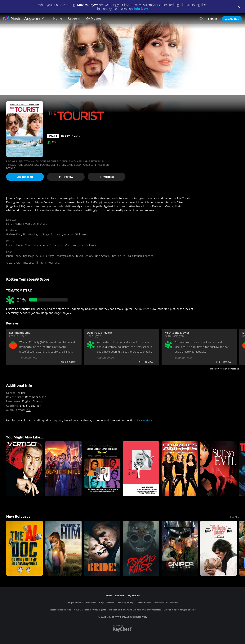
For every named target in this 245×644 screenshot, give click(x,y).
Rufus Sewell (101, 256)
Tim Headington (32, 234)
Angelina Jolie (29, 256)
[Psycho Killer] (141, 548)
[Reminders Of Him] (63, 548)
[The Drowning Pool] (141, 469)
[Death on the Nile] (63, 469)
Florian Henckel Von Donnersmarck (27, 224)
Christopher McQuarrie (64, 245)
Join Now (141, 9)
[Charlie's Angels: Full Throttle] (180, 469)
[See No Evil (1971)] (219, 469)
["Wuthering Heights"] (219, 548)
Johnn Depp (13, 256)
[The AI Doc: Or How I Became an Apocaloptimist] (24, 548)
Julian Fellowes (87, 245)
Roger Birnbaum (53, 234)
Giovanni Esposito (143, 256)
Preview (66, 177)
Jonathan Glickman (75, 234)
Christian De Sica (121, 256)
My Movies (93, 18)
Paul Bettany (46, 256)
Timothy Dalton (64, 256)
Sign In (213, 19)
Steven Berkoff (83, 256)
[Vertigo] (24, 469)
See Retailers (25, 177)
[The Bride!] (102, 548)
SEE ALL (234, 517)
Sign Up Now (232, 19)
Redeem (74, 18)
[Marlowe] (102, 469)
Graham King (14, 234)
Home (58, 18)
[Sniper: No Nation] (180, 548)
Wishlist (107, 177)
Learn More (145, 420)
